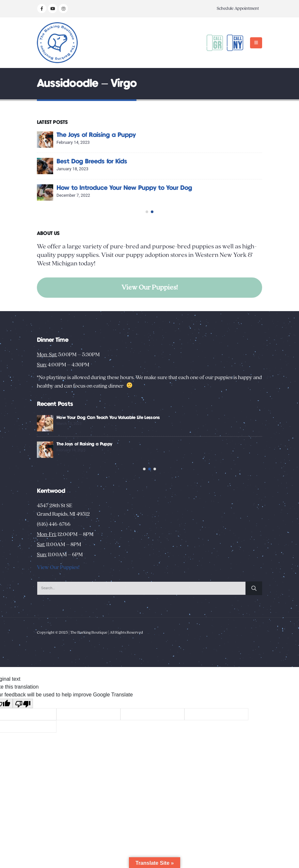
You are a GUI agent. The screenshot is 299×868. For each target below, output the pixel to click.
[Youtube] (53, 8)
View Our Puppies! (150, 287)
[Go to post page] (141, 140)
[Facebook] (42, 8)
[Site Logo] (57, 43)
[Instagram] (63, 8)
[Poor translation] (23, 723)
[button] (256, 43)
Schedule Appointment (238, 8)
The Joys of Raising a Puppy (192, 135)
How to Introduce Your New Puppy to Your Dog (220, 188)
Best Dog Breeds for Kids (187, 162)
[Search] (254, 608)
